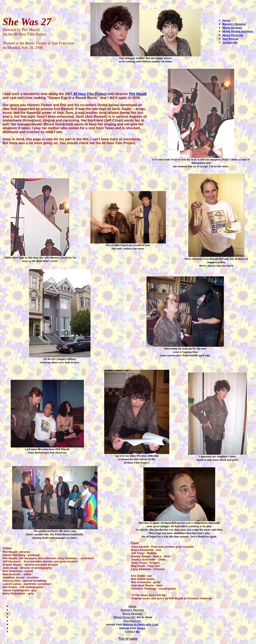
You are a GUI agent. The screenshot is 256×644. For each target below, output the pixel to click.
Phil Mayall (138, 94)
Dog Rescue (230, 39)
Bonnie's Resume (234, 24)
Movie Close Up (233, 35)
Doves (141, 628)
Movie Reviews (232, 28)
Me (138, 632)
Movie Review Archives (238, 31)
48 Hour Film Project (89, 94)
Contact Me (230, 42)
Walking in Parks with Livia (140, 624)
